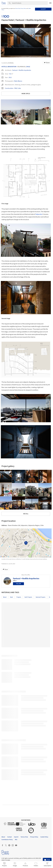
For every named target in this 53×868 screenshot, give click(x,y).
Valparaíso (39, 214)
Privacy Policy (23, 8)
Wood (5, 597)
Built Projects (28, 597)
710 (10, 74)
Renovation (12, 67)
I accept (43, 9)
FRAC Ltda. (18, 88)
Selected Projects (41, 597)
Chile (28, 67)
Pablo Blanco (18, 81)
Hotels (4, 67)
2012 (10, 77)
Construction (9, 88)
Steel (11, 597)
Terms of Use (18, 8)
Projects (19, 597)
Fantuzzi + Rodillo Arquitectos (22, 70)
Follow (18, 584)
